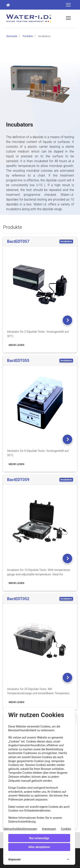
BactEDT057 (18, 241)
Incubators (66, 241)
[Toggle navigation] (68, 5)
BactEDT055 (18, 361)
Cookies (66, 829)
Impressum (49, 829)
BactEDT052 (18, 599)
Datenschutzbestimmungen (20, 829)
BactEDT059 (18, 480)
